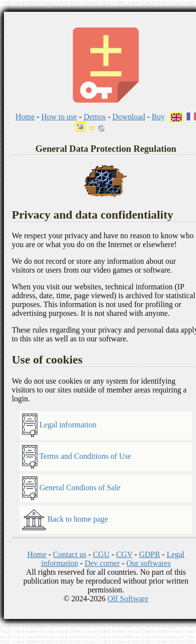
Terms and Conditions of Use (77, 457)
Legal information (59, 425)
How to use (59, 117)
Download (129, 117)
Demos (95, 117)
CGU (101, 554)
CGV (124, 554)
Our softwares (148, 563)
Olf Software (128, 599)
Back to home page (65, 520)
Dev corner (102, 563)
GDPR (150, 554)
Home (25, 117)
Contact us (70, 554)
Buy (158, 117)
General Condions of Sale (71, 488)
